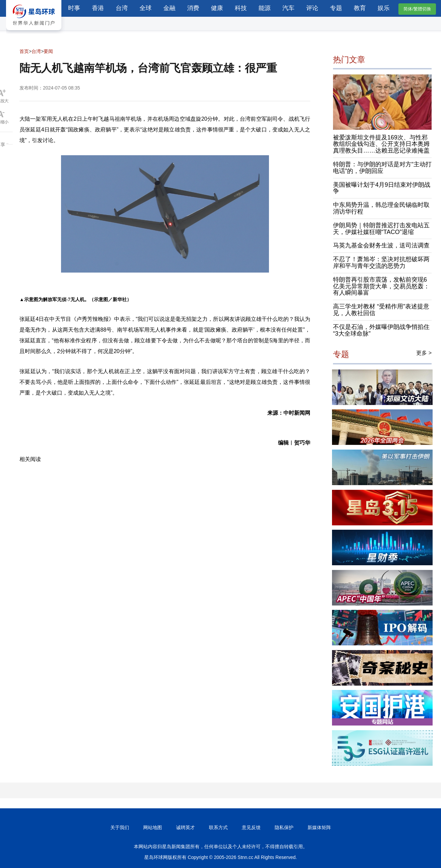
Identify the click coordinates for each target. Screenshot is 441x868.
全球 (146, 8)
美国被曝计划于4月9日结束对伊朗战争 (382, 188)
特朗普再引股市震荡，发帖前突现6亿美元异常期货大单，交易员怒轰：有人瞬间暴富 (381, 286)
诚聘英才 (185, 827)
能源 (265, 8)
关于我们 (120, 827)
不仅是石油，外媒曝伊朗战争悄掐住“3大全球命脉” (381, 330)
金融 (169, 8)
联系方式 (218, 827)
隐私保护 (284, 827)
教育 (360, 8)
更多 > (424, 353)
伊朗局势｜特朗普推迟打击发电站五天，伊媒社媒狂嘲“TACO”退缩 (381, 229)
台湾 (122, 8)
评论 (312, 8)
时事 (74, 8)
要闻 (48, 51)
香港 (98, 8)
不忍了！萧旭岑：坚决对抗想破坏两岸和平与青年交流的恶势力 (381, 263)
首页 (24, 51)
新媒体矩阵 (319, 827)
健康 (217, 8)
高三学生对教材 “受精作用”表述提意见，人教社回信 (381, 310)
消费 (193, 8)
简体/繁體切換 (417, 9)
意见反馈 (251, 827)
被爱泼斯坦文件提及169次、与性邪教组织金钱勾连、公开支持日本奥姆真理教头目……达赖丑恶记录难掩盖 (381, 144)
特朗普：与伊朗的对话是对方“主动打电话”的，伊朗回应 (382, 168)
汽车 (288, 8)
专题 (336, 8)
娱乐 (384, 8)
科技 (241, 8)
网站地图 (153, 827)
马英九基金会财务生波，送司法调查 (381, 245)
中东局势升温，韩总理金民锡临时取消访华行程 (381, 208)
